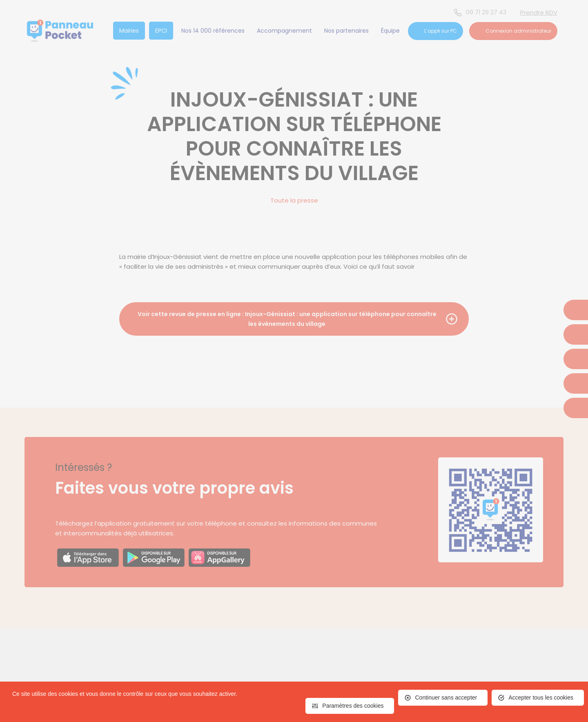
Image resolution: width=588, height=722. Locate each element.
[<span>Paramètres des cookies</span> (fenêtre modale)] (350, 706)
